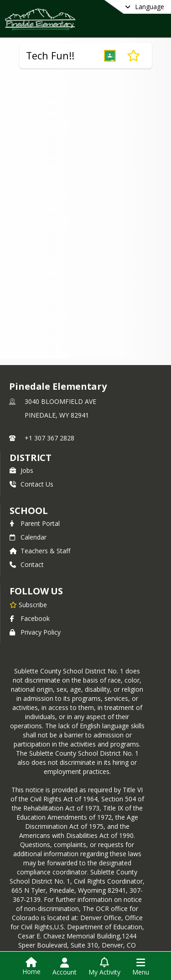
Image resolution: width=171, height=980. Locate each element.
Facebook (30, 618)
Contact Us (31, 484)
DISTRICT (31, 458)
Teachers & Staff (40, 551)
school (28, 511)
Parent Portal (35, 523)
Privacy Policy (35, 632)
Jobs (21, 470)
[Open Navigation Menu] (141, 967)
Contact (27, 564)
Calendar (28, 537)
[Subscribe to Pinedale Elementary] (28, 604)
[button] (110, 56)
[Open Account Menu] (65, 967)
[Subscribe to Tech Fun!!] (133, 56)
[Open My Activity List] (104, 967)
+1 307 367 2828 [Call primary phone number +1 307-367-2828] (49, 438)
